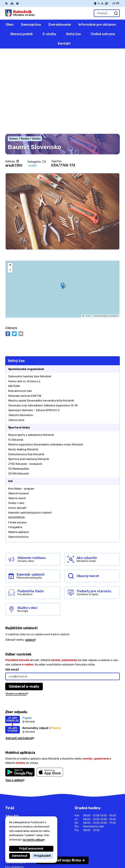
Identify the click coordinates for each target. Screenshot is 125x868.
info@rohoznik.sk (17, 812)
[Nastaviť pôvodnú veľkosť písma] (102, 3)
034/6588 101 (14, 804)
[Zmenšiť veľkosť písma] (99, 3)
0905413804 (14, 808)
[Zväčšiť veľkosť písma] (107, 3)
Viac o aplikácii (15, 700)
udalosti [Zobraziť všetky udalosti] (30, 559)
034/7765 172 (63, 85)
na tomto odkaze (34, 840)
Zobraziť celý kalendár (20, 658)
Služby (33, 85)
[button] (63, 205)
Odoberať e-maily (24, 606)
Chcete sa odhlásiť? (17, 613)
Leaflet (86, 235)
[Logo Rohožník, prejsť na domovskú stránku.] (20, 13)
